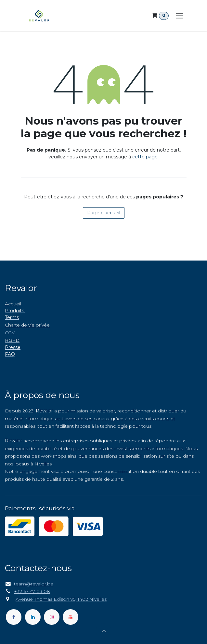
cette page (145, 157)
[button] (104, 631)
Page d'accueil (104, 213)
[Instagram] (52, 617)
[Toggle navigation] (180, 16)
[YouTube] (71, 617)
